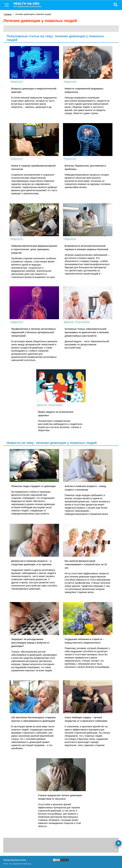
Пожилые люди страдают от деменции (33, 486)
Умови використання (15, 860)
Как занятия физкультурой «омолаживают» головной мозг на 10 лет (86, 564)
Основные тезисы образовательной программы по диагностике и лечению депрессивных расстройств (87, 332)
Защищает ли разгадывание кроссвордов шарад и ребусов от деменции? (30, 643)
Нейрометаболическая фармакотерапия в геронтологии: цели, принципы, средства (34, 249)
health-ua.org (30, 5)
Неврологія (17, 82)
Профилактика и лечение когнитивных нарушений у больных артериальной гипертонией (33, 332)
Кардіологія (17, 322)
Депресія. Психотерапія (77, 322)
